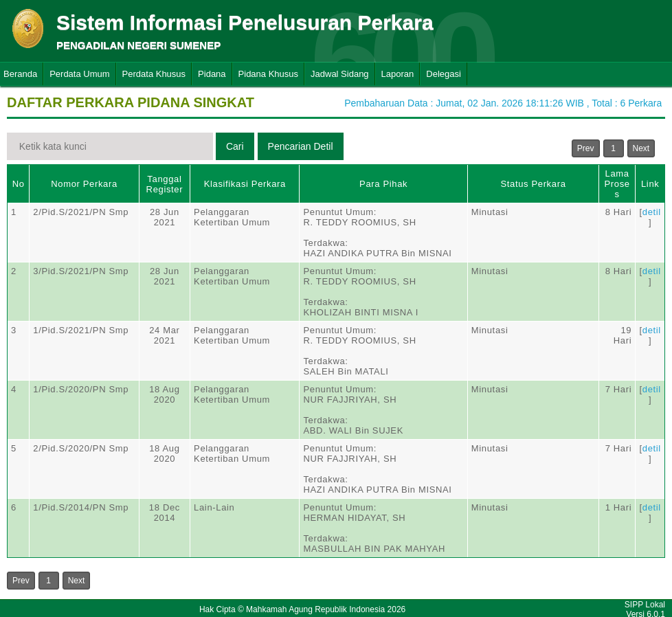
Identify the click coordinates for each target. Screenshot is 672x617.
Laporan (398, 74)
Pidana (212, 74)
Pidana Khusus (268, 74)
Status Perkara (533, 184)
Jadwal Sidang (340, 74)
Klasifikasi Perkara (245, 184)
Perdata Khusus (154, 74)
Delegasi (444, 74)
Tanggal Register (165, 184)
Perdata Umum (79, 74)
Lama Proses (617, 184)
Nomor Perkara (84, 184)
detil (652, 212)
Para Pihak (383, 184)
